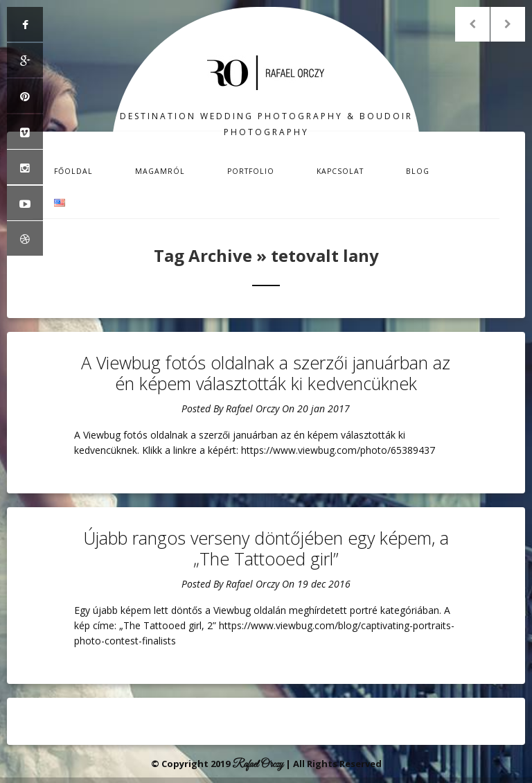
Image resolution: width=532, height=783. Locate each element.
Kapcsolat (340, 171)
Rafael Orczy (252, 408)
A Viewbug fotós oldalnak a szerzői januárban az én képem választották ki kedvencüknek (266, 373)
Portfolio (251, 171)
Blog (418, 171)
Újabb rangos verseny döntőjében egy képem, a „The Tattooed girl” (266, 548)
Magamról (160, 171)
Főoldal (73, 171)
